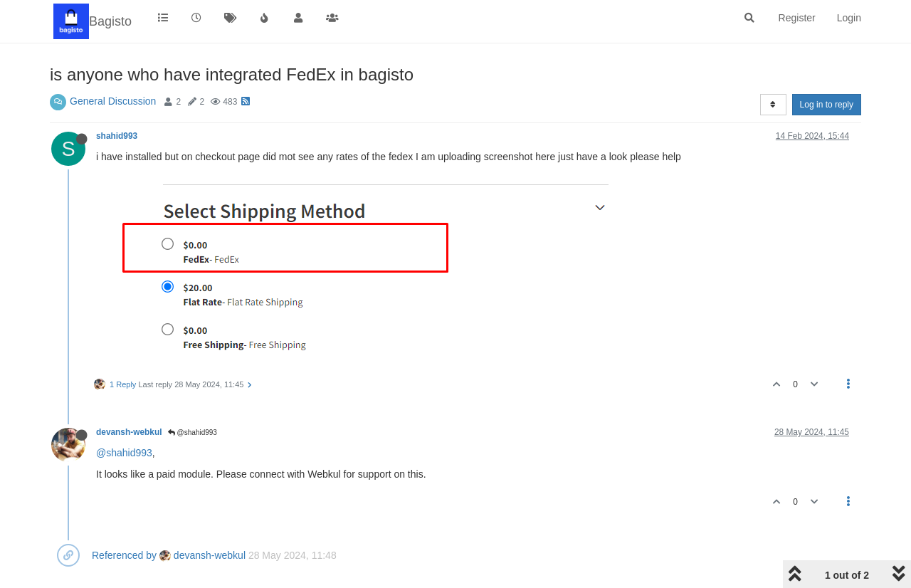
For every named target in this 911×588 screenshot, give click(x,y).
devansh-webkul (129, 432)
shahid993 (117, 136)
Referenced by (124, 555)
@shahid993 (193, 432)
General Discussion (113, 101)
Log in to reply (827, 105)
